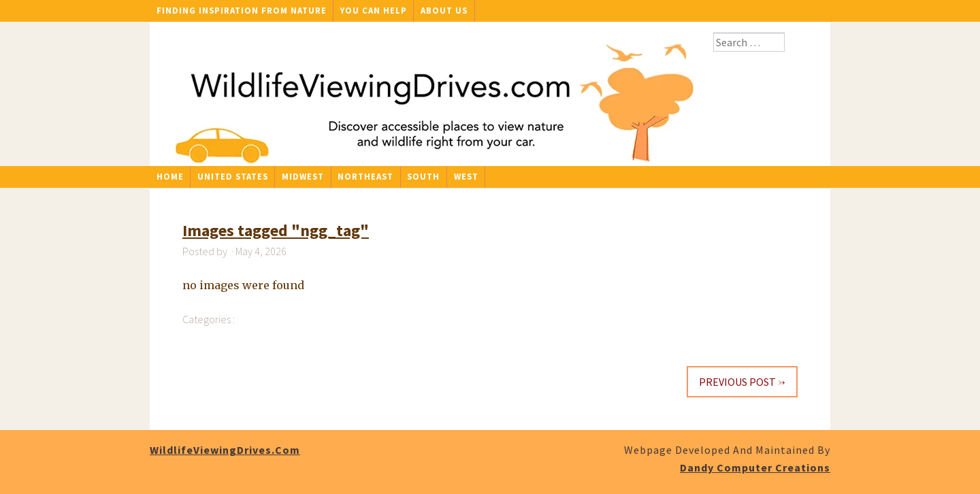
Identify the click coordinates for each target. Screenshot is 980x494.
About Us (444, 10)
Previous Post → (742, 382)
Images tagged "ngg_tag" (276, 230)
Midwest (303, 176)
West (466, 176)
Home (170, 176)
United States (233, 176)
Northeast (365, 176)
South (423, 176)
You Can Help (374, 10)
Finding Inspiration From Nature (242, 10)
